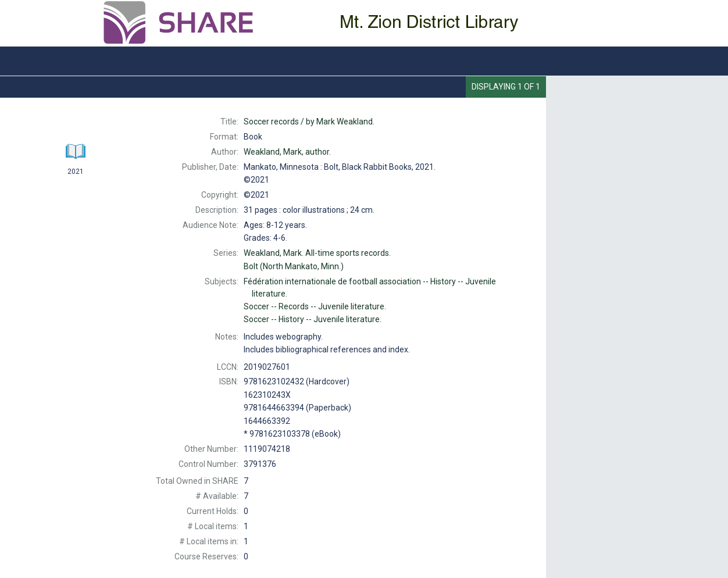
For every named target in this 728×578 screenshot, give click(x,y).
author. (287, 152)
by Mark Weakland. (309, 122)
